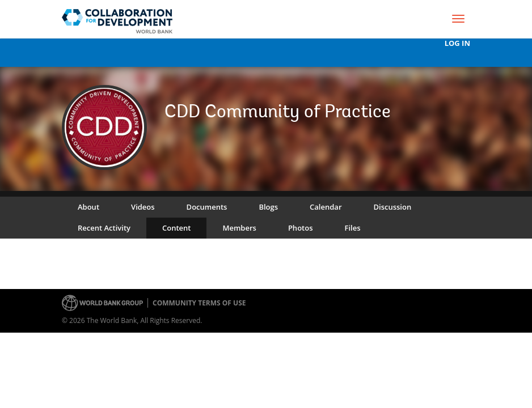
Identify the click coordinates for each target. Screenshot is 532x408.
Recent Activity (104, 228)
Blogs (268, 207)
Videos (143, 207)
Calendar (326, 207)
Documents (207, 207)
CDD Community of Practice (278, 113)
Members (239, 228)
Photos (301, 228)
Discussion (393, 207)
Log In (457, 43)
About (88, 207)
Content (176, 228)
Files (352, 228)
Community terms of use (199, 303)
